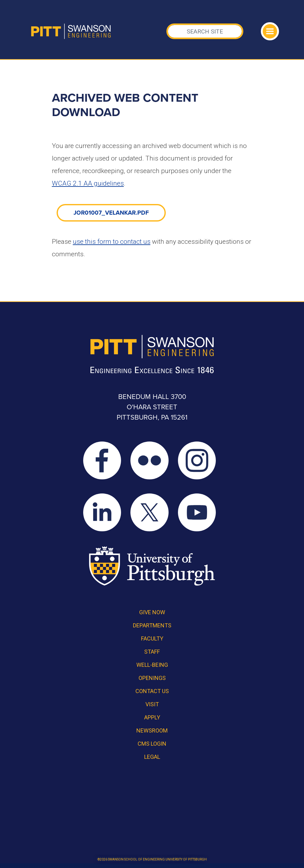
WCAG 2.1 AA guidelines (88, 183)
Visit (152, 704)
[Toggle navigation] (270, 31)
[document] (111, 212)
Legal (152, 757)
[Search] (205, 31)
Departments (152, 625)
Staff (152, 652)
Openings (152, 678)
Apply (152, 717)
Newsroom (152, 730)
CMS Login (152, 744)
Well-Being (152, 665)
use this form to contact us (112, 242)
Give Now (152, 612)
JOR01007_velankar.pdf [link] (111, 213)
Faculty (152, 638)
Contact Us (152, 691)
